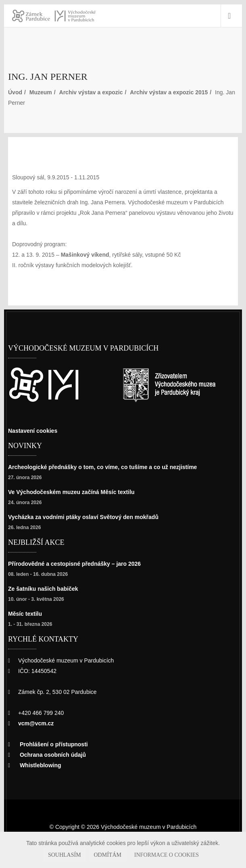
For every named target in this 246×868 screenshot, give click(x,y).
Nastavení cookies (35, 431)
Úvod (15, 92)
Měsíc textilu (27, 614)
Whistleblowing (42, 765)
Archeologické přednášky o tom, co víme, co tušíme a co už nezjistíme (110, 467)
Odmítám (112, 855)
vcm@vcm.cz (37, 723)
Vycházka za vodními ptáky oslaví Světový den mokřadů (89, 517)
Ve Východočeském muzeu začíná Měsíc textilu (76, 492)
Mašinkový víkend (87, 254)
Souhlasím (76, 855)
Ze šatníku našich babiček (46, 589)
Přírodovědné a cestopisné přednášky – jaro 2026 (79, 564)
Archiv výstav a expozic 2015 (181, 92)
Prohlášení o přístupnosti (55, 744)
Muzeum (43, 92)
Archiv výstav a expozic (98, 92)
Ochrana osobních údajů (54, 755)
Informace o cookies (159, 855)
